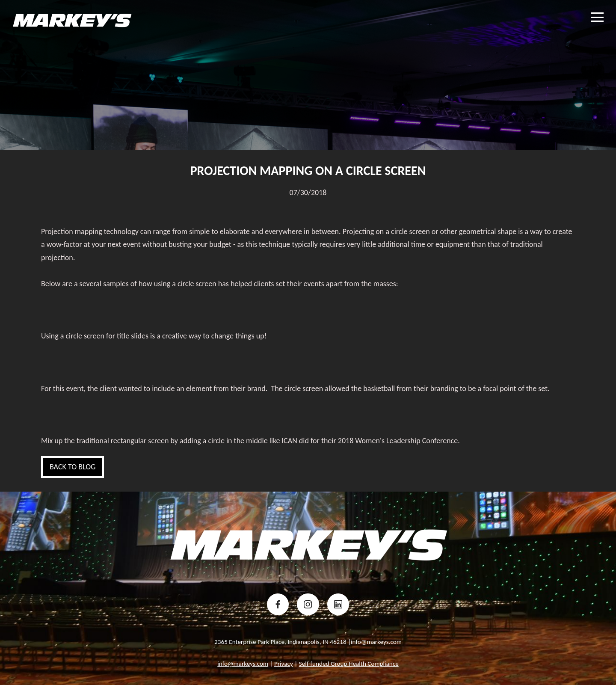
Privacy (284, 664)
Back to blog (73, 467)
